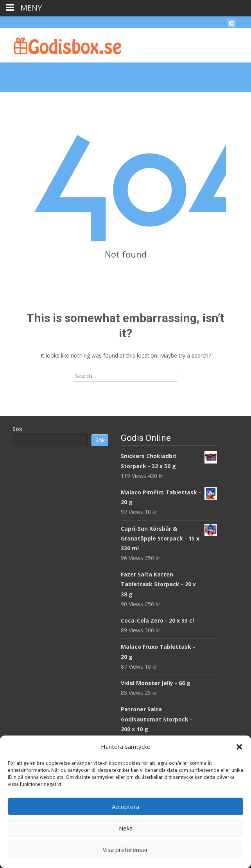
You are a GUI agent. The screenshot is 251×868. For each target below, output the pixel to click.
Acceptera (125, 807)
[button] (239, 747)
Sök (18, 429)
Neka (126, 828)
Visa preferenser (125, 850)
